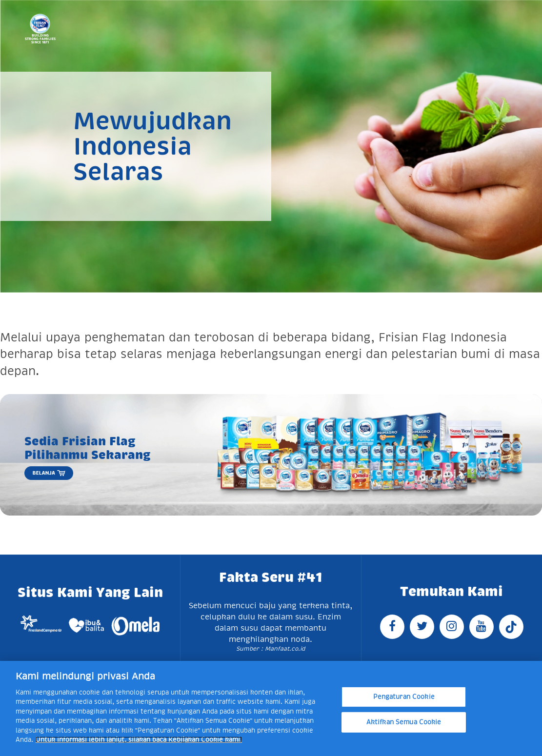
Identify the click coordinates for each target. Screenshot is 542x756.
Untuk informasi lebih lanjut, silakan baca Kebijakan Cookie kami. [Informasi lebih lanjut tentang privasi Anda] (139, 740)
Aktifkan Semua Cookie (404, 722)
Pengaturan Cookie (404, 697)
